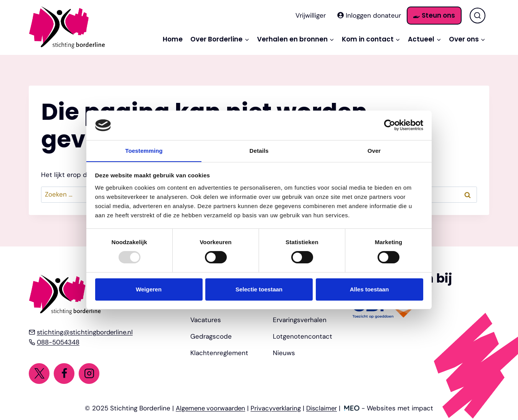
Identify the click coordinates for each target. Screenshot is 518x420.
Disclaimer (323, 408)
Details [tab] (259, 150)
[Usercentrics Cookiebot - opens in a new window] (390, 125)
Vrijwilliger (311, 15)
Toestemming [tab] (144, 150)
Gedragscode (211, 336)
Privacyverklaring (276, 408)
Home (173, 39)
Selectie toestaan (259, 289)
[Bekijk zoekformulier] (478, 16)
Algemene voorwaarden (210, 408)
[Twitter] (39, 373)
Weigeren (149, 289)
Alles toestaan (370, 289)
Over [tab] (374, 150)
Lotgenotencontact (303, 336)
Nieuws (284, 352)
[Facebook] (64, 373)
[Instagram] (89, 373)
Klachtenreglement (219, 352)
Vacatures (206, 319)
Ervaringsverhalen (300, 319)
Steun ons (434, 15)
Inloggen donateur (369, 15)
